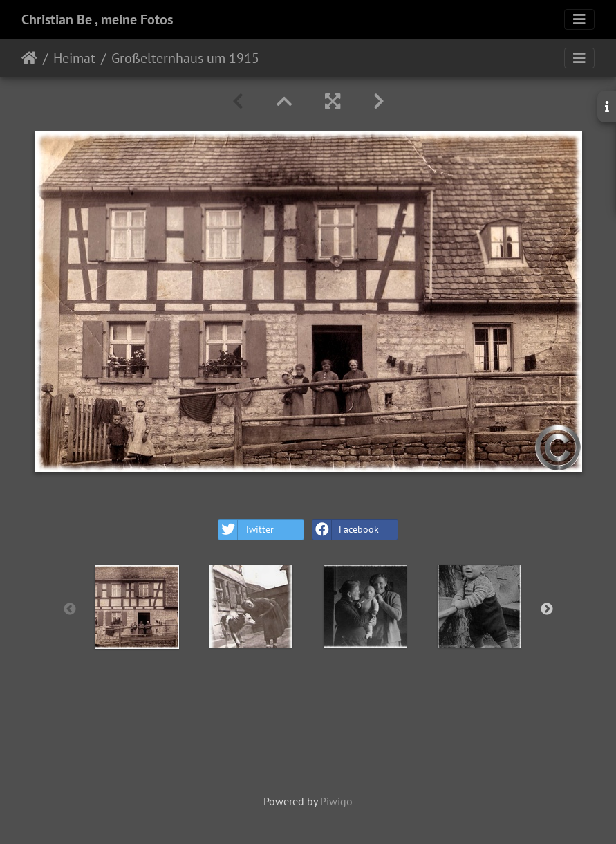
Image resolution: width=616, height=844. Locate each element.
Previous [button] (70, 609)
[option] (137, 607)
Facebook (346, 530)
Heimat (74, 58)
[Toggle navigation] (579, 19)
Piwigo (336, 801)
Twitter (246, 530)
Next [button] (547, 609)
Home (29, 58)
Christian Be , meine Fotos (97, 19)
